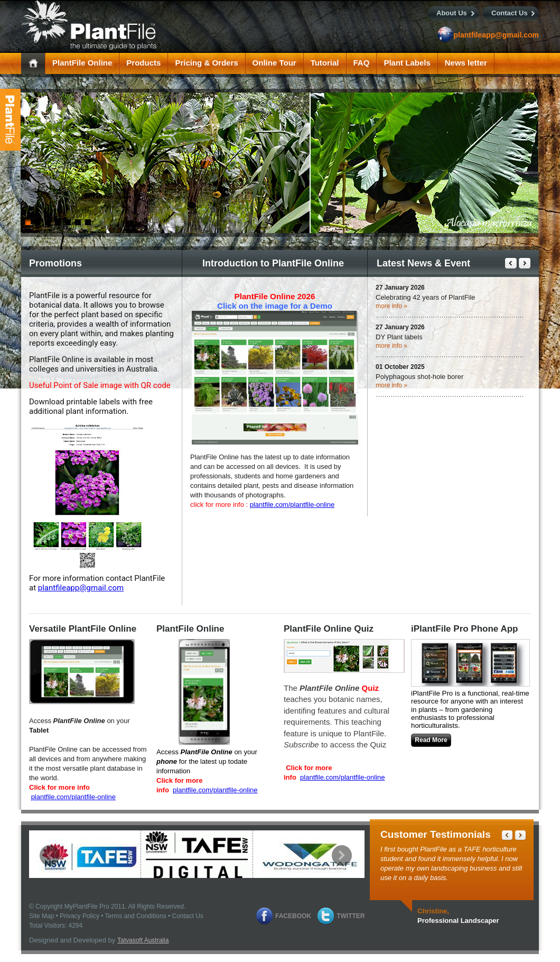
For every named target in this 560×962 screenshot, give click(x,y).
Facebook (293, 916)
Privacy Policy (80, 916)
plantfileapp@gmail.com (496, 35)
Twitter (351, 916)
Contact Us (510, 13)
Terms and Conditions (136, 916)
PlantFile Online (190, 629)
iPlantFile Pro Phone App (464, 629)
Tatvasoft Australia (143, 940)
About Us (452, 13)
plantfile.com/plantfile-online (292, 505)
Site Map (41, 916)
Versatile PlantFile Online (83, 629)
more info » (391, 306)
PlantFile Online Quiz (329, 629)
